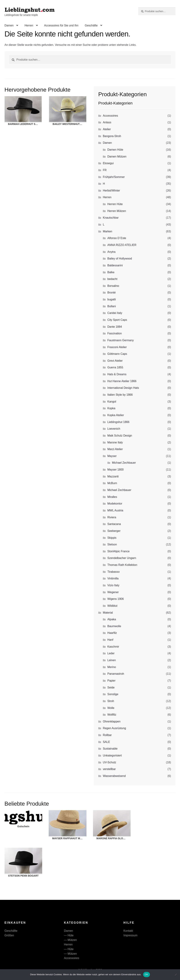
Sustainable (110, 749)
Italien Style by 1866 (120, 395)
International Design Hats (123, 388)
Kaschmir (113, 647)
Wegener (113, 592)
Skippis (112, 538)
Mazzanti (113, 476)
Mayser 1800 (116, 470)
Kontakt (128, 931)
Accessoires (110, 116)
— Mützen (70, 940)
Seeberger (114, 531)
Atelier (107, 129)
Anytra (111, 252)
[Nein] (176, 975)
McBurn (112, 483)
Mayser (112, 456)
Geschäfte (91, 25)
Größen (9, 935)
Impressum (130, 935)
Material (108, 613)
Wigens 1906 (116, 599)
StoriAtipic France (118, 551)
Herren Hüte (115, 204)
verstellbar (109, 769)
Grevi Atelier (115, 361)
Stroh (111, 701)
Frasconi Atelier (117, 347)
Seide (111, 687)
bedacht (112, 279)
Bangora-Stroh (112, 136)
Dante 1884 (115, 327)
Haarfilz (112, 633)
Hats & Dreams (117, 374)
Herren (29, 25)
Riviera (112, 517)
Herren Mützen (117, 211)
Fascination (115, 333)
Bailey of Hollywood (120, 259)
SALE (106, 742)
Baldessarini (115, 265)
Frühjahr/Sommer (114, 177)
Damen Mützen (117, 157)
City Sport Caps (117, 320)
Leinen (112, 660)
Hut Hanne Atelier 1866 (122, 381)
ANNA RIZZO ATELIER (122, 245)
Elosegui (108, 163)
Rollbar (107, 735)
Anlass (107, 122)
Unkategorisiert (112, 755)
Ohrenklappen (112, 721)
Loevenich (114, 429)
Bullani (112, 306)
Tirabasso (114, 572)
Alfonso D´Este (117, 238)
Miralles (112, 497)
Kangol (112, 402)
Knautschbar (111, 218)
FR (105, 170)
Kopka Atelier (116, 415)
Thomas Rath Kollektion (122, 565)
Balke (111, 272)
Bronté (112, 293)
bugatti (112, 299)
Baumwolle (114, 626)
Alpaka (112, 619)
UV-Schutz (110, 762)
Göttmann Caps (117, 354)
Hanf (110, 640)
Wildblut (112, 606)
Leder (111, 653)
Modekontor (115, 504)
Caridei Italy (115, 313)
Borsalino (113, 286)
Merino (112, 667)
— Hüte (69, 935)
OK (147, 974)
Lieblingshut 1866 (118, 422)
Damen (9, 25)
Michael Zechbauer (124, 463)
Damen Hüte (115, 150)
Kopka (111, 408)
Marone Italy (115, 442)
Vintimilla (113, 578)
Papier (111, 681)
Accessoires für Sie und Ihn (61, 25)
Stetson (112, 544)
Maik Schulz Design (120, 436)
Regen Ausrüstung (114, 728)
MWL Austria (115, 510)
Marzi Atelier (115, 449)
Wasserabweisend (114, 776)
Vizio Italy (113, 585)
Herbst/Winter (111, 191)
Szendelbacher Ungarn (122, 558)
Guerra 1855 (115, 367)
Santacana (114, 524)
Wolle (111, 708)
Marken (107, 231)
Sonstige (113, 694)
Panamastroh (116, 674)
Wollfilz (112, 715)
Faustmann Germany (121, 340)
